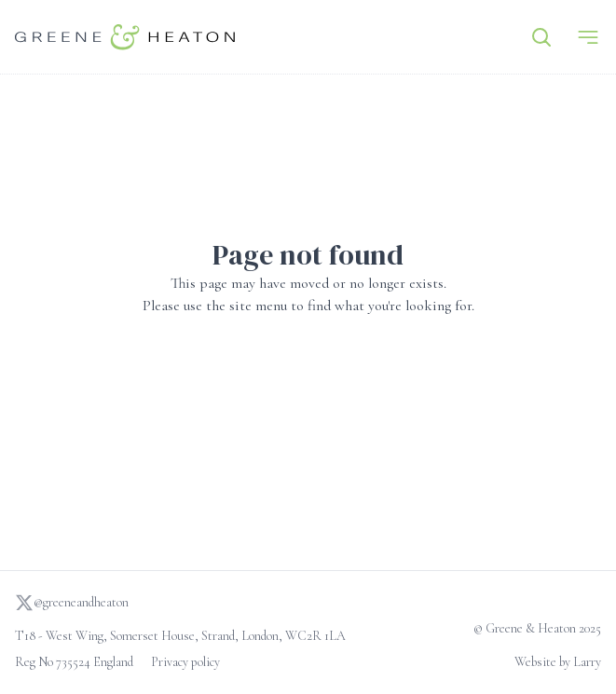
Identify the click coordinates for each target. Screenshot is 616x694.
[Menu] (588, 37)
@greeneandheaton (72, 603)
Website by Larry (558, 662)
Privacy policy (185, 662)
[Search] (541, 37)
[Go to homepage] (125, 37)
